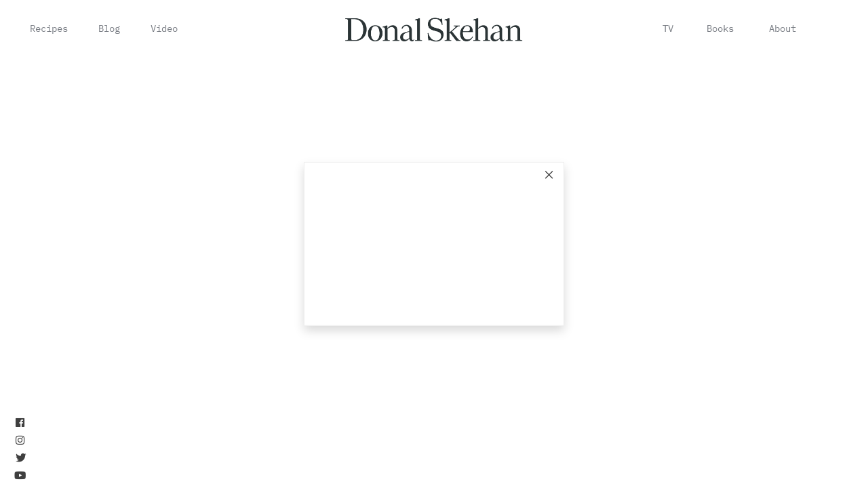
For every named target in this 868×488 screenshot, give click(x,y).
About (783, 28)
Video (164, 28)
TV (668, 28)
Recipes (49, 28)
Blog (109, 28)
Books (720, 28)
